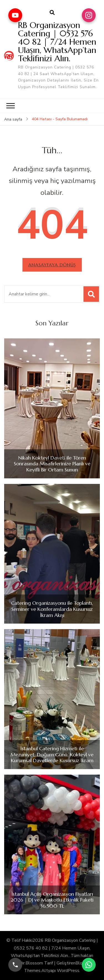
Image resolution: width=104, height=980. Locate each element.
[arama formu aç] (52, 13)
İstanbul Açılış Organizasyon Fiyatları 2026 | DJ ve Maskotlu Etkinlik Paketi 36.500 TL (52, 900)
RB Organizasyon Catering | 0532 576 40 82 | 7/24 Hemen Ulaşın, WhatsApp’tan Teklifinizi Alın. (57, 42)
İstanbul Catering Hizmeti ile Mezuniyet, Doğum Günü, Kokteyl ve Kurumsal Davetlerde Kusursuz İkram (52, 755)
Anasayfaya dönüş (52, 265)
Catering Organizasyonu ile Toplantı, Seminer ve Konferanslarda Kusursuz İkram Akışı (52, 609)
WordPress (68, 971)
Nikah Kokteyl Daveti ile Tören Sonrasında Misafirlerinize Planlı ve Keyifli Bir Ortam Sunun (52, 464)
